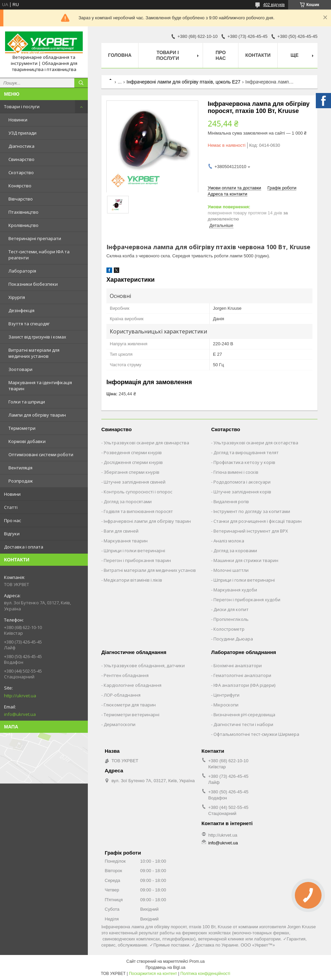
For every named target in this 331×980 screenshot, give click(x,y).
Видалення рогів (231, 501)
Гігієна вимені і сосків (236, 472)
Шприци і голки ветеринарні (134, 551)
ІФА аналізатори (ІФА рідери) (244, 685)
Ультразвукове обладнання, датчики (144, 666)
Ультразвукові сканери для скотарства (256, 443)
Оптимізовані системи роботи (41, 454)
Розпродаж (21, 481)
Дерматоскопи (120, 724)
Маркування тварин (126, 541)
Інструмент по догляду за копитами (252, 511)
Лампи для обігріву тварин (37, 415)
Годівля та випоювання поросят (138, 511)
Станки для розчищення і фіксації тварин (258, 521)
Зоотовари (20, 369)
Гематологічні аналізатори (242, 675)
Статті (11, 507)
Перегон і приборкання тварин (137, 560)
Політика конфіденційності (205, 974)
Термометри (22, 428)
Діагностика (21, 146)
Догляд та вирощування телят (246, 452)
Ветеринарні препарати (35, 238)
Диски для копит (231, 609)
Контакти (258, 55)
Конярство (20, 186)
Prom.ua (197, 961)
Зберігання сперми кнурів (132, 472)
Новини (12, 494)
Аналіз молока (229, 541)
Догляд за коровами (235, 551)
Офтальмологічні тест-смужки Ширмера (256, 734)
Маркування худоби (235, 590)
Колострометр (229, 629)
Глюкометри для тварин (130, 705)
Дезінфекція (21, 310)
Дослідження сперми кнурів (133, 462)
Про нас (12, 520)
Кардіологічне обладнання (133, 685)
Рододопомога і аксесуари (242, 482)
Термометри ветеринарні (132, 715)
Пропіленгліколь (231, 619)
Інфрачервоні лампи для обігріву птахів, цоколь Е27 (184, 82)
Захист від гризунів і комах (37, 337)
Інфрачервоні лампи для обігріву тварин (147, 521)
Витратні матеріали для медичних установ (34, 353)
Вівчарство (21, 199)
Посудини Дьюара (233, 639)
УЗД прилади (22, 133)
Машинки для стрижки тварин (246, 560)
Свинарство (21, 159)
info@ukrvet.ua (20, 714)
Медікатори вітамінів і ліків (133, 580)
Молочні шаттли (231, 570)
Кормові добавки (27, 441)
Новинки (18, 120)
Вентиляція (20, 468)
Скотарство (21, 172)
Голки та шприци (27, 402)
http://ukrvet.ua (20, 696)
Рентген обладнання (126, 675)
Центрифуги (226, 695)
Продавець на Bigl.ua (165, 967)
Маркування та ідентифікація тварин (40, 386)
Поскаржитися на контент (153, 974)
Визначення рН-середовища (244, 715)
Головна (120, 55)
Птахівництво (23, 212)
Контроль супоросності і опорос (138, 492)
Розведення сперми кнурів (133, 452)
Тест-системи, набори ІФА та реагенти (39, 255)
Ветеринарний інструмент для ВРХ (251, 531)
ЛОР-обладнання (122, 695)
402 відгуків (274, 5)
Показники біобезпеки (33, 284)
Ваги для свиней (121, 531)
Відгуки (12, 534)
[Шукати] (81, 83)
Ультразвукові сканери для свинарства (146, 443)
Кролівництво (23, 225)
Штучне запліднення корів (242, 492)
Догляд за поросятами (128, 501)
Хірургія (17, 297)
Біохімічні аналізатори (238, 666)
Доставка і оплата (24, 547)
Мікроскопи (226, 705)
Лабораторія (22, 271)
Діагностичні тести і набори (243, 724)
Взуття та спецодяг (29, 324)
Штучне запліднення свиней (135, 482)
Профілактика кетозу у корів (244, 462)
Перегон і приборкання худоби (247, 600)
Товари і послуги (22, 107)
